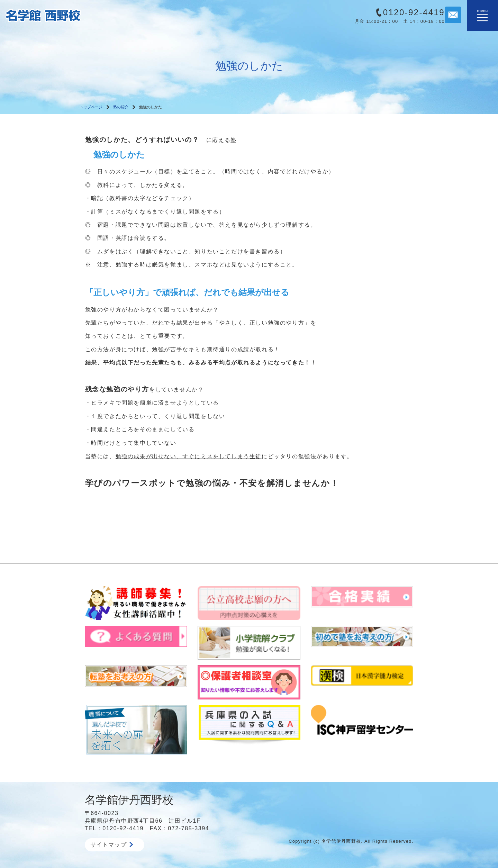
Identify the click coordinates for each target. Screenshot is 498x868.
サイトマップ (112, 845)
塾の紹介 (121, 107)
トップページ (91, 107)
